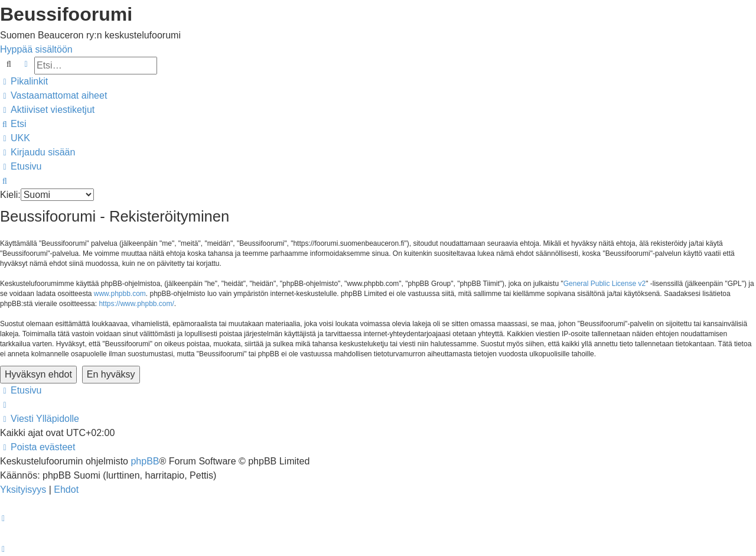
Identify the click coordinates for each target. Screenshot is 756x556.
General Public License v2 (605, 284)
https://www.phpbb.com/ (136, 304)
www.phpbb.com (120, 294)
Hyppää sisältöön (36, 49)
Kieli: (10, 195)
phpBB (145, 461)
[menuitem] (53, 95)
